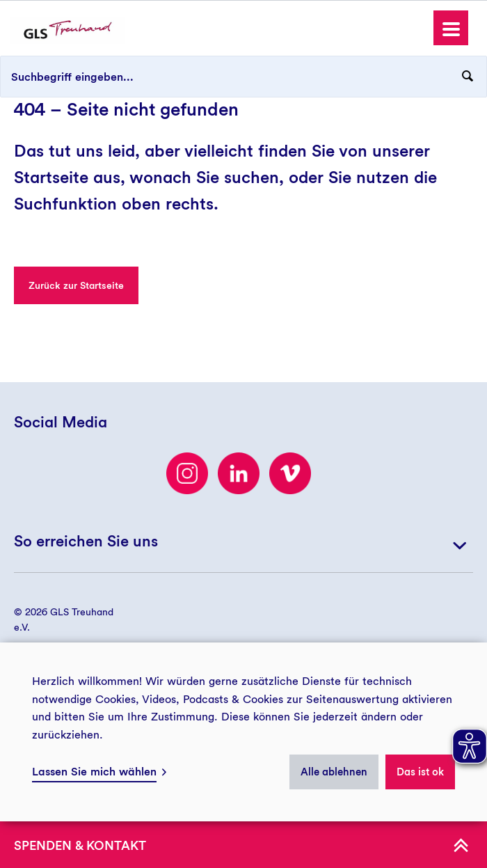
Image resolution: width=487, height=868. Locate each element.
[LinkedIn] (239, 473)
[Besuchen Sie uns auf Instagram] (187, 473)
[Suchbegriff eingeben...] (243, 77)
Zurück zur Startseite (76, 285)
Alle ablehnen (334, 772)
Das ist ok (420, 772)
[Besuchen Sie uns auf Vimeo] (290, 473)
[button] (451, 28)
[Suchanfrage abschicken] (468, 77)
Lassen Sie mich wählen (94, 772)
